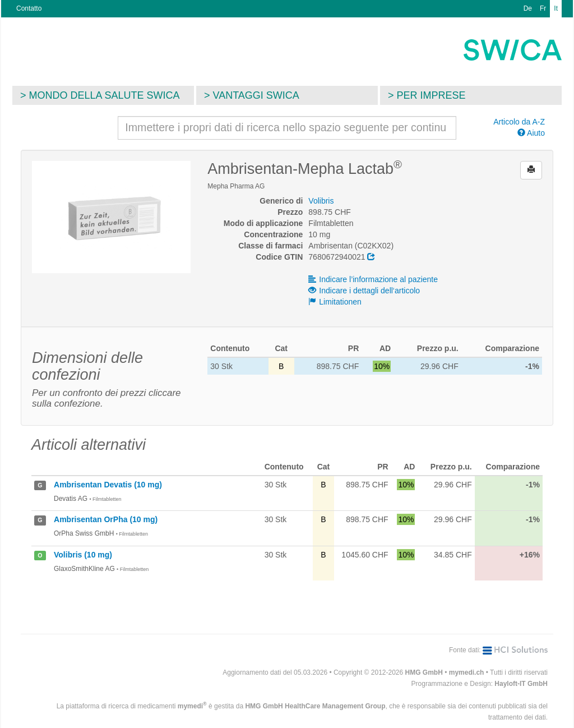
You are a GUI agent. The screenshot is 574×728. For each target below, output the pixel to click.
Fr (543, 8)
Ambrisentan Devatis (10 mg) (108, 485)
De (528, 8)
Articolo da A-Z (519, 122)
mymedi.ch (467, 672)
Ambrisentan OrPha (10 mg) (106, 519)
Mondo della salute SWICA (105, 95)
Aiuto (531, 133)
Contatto (29, 8)
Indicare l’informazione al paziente (373, 279)
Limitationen (335, 302)
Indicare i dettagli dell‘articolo (364, 291)
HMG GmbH (424, 672)
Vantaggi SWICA (256, 95)
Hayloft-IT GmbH (521, 684)
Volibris (321, 201)
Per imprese (431, 95)
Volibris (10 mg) (83, 555)
